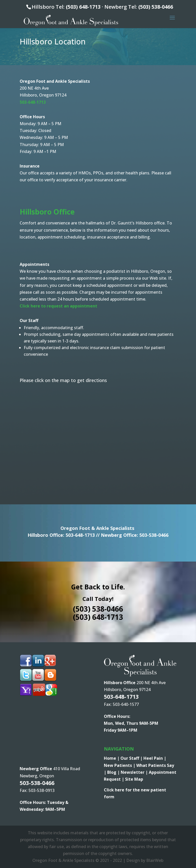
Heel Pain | (155, 758)
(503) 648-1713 (83, 7)
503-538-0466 (154, 535)
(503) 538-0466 (156, 7)
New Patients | (120, 765)
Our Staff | (132, 758)
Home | (112, 758)
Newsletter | (135, 772)
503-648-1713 (80, 535)
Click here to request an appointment (58, 306)
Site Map (134, 779)
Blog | (114, 772)
